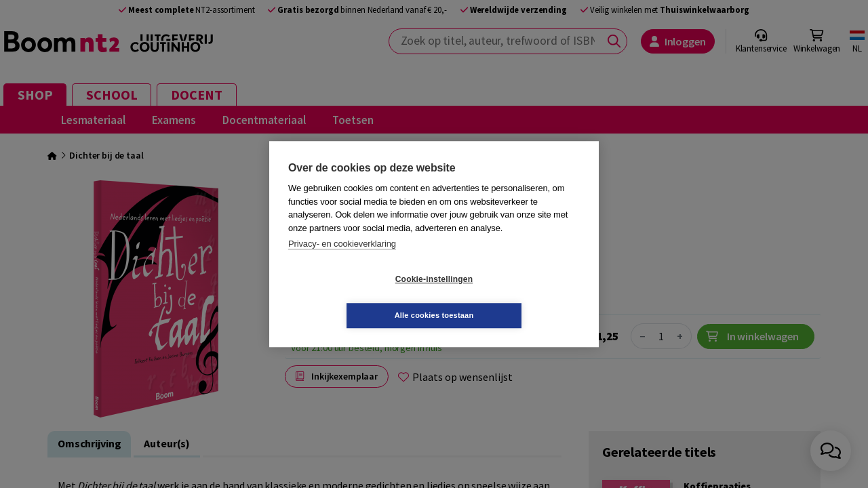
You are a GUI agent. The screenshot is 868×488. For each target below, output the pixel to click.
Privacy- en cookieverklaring (342, 262)
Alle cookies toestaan (515, 297)
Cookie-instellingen (353, 298)
